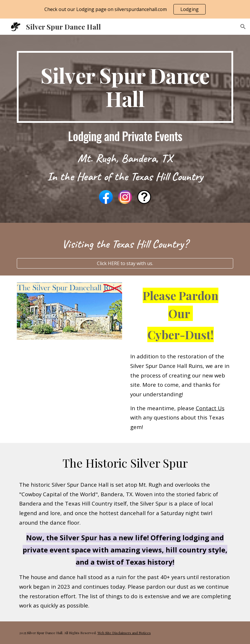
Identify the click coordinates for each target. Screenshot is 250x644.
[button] (243, 27)
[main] (125, 87)
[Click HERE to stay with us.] (125, 263)
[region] (125, 9)
